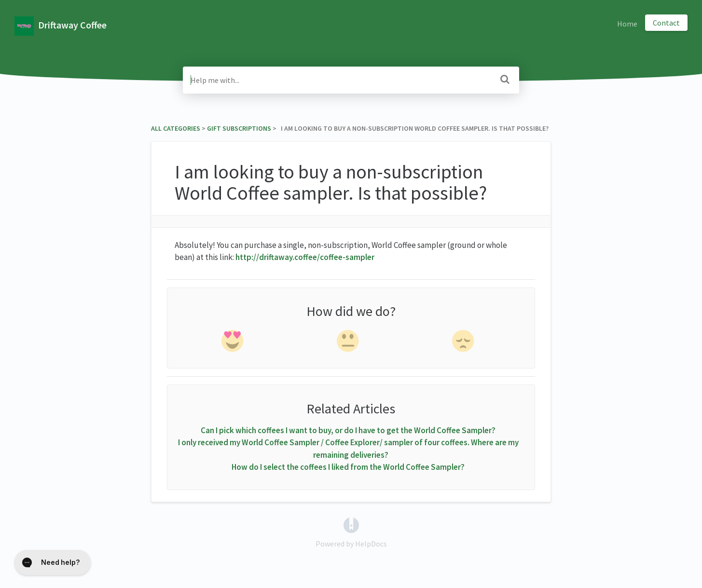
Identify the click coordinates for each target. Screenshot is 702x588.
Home (627, 24)
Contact (666, 23)
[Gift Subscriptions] (239, 128)
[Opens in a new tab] (351, 524)
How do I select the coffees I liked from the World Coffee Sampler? (348, 467)
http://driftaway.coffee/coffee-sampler (305, 257)
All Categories (176, 128)
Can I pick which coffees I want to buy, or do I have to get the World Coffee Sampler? (348, 430)
